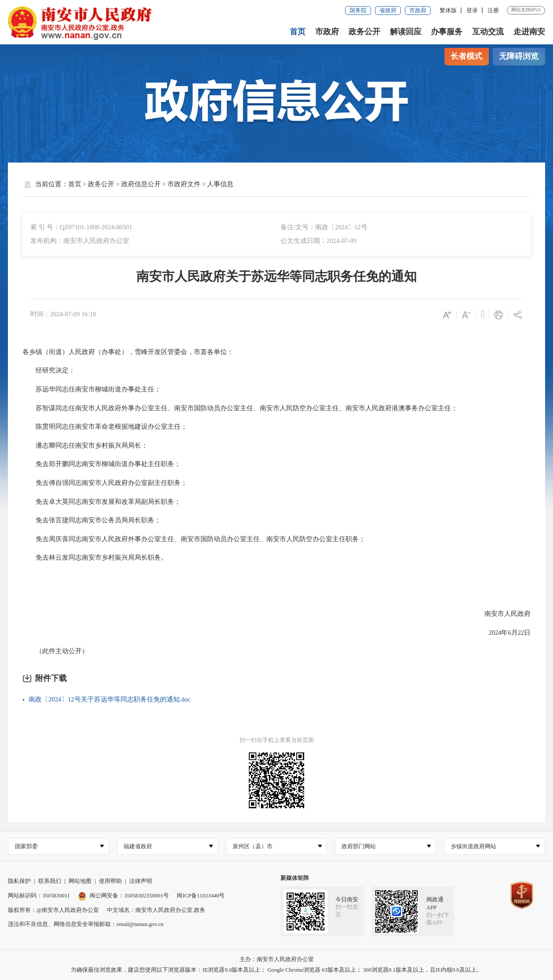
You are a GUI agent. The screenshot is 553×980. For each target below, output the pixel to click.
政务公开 (364, 32)
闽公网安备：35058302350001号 (123, 896)
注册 (493, 11)
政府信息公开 (141, 184)
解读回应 (406, 32)
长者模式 (466, 56)
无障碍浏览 (519, 56)
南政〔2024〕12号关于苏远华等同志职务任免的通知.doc (109, 699)
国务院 (358, 11)
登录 (472, 11)
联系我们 (50, 882)
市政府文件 (184, 184)
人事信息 (220, 184)
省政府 (388, 11)
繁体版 (448, 11)
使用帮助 (110, 882)
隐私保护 (19, 882)
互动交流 (488, 32)
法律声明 (141, 882)
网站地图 (80, 882)
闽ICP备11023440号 (201, 896)
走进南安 (529, 32)
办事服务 (447, 32)
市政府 (418, 11)
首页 (298, 32)
